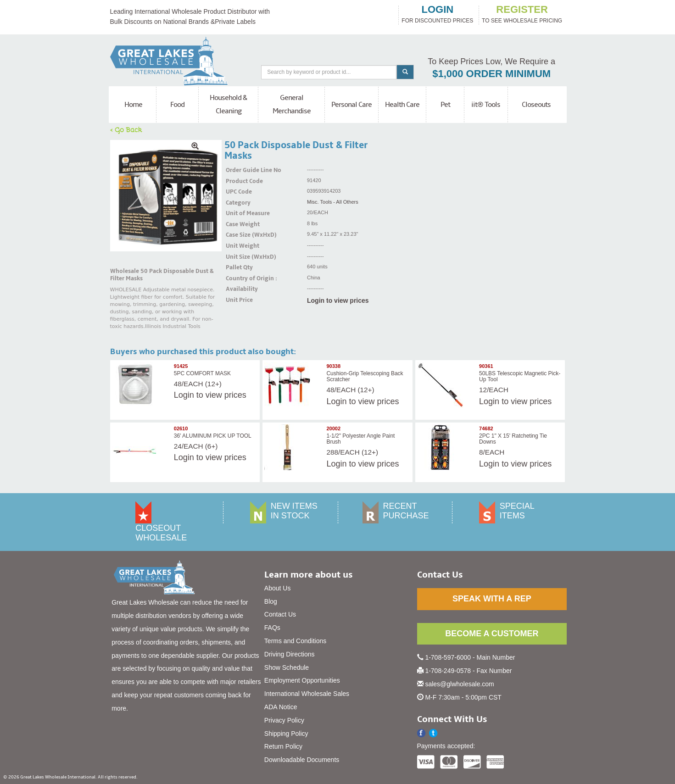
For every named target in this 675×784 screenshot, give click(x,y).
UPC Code (237, 192)
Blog (271, 601)
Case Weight (237, 224)
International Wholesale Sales (307, 694)
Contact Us (280, 614)
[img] (166, 196)
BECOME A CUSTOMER (492, 634)
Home (133, 105)
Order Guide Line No (237, 170)
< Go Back (126, 129)
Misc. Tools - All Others (333, 202)
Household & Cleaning (228, 104)
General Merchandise (292, 104)
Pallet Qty (237, 267)
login (438, 10)
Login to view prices (338, 300)
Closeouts (536, 105)
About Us (278, 588)
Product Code (237, 181)
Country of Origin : (237, 278)
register (522, 10)
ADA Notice (281, 707)
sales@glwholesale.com (459, 684)
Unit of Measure (237, 213)
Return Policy (283, 746)
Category (237, 203)
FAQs (272, 628)
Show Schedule (287, 667)
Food (177, 105)
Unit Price (237, 300)
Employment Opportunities (302, 680)
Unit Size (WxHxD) (237, 257)
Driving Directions (290, 654)
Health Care (402, 105)
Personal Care (351, 105)
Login (184, 395)
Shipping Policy (286, 734)
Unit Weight (237, 246)
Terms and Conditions (295, 641)
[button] (433, 733)
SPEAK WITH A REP (492, 599)
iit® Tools (486, 105)
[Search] (329, 72)
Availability (237, 289)
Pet (445, 105)
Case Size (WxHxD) (237, 235)
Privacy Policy (284, 720)
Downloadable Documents (302, 760)
